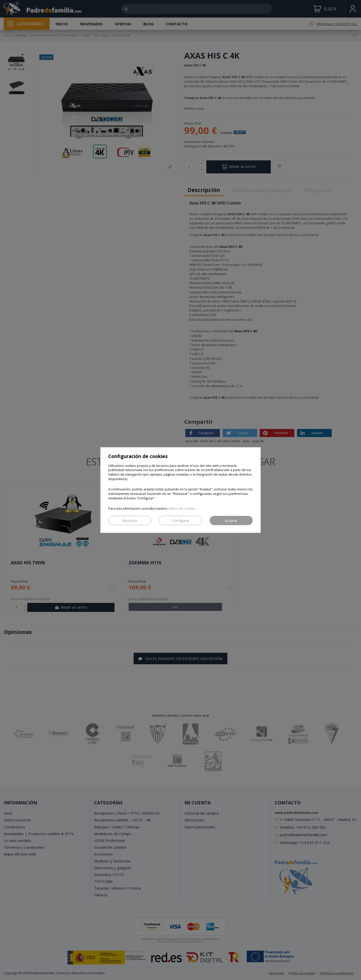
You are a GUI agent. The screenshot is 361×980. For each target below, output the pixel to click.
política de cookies (181, 509)
